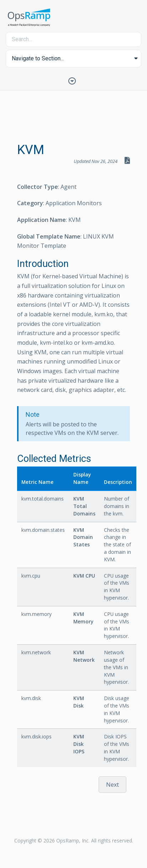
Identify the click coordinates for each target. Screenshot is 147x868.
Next (112, 785)
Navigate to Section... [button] (38, 58)
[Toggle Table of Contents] (74, 80)
